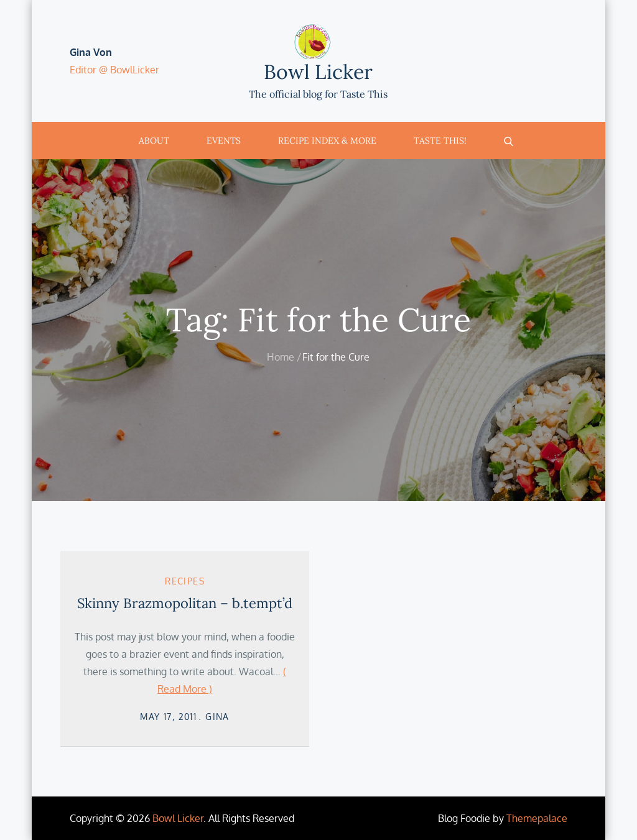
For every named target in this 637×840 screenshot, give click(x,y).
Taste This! (440, 141)
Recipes (185, 581)
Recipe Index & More (327, 141)
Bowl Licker (318, 72)
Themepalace (537, 818)
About (154, 141)
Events (224, 141)
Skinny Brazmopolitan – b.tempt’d (185, 603)
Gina (217, 717)
